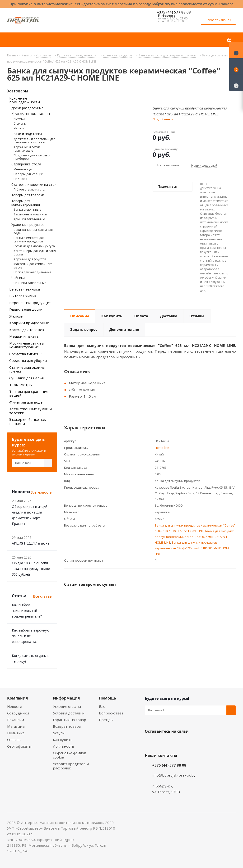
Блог (103, 706)
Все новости (41, 492)
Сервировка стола (26, 164)
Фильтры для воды (26, 402)
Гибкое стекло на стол (30, 189)
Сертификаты (19, 746)
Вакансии (16, 720)
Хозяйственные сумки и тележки (30, 411)
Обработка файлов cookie (70, 755)
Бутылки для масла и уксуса (34, 246)
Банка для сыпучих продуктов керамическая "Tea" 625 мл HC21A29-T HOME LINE (194, 537)
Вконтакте (150, 742)
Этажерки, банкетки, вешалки (28, 421)
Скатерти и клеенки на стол (34, 184)
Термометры (21, 385)
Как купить (63, 740)
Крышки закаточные (29, 219)
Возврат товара (67, 726)
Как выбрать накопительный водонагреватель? (27, 611)
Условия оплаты (67, 706)
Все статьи (43, 596)
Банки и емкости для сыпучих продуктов (29, 239)
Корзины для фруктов (30, 259)
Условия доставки (69, 713)
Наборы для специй (28, 174)
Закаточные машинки (30, 214)
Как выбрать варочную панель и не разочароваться (31, 636)
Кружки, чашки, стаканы (31, 114)
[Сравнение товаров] (236, 83)
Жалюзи (16, 316)
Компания (17, 698)
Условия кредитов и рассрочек (71, 766)
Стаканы (20, 123)
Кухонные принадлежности (25, 100)
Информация (66, 698)
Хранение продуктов (28, 225)
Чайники (18, 278)
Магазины (16, 726)
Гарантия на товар (70, 720)
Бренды (106, 720)
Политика (16, 733)
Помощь (107, 698)
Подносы (20, 179)
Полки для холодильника (32, 272)
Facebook (161, 742)
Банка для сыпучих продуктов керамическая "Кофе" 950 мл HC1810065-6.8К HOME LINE (193, 548)
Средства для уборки (28, 360)
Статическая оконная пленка (28, 369)
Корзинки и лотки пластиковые (27, 149)
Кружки (19, 118)
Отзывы (14, 740)
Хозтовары (17, 91)
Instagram (173, 742)
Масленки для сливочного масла (33, 265)
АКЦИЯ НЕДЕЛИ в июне (31, 543)
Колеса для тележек (27, 330)
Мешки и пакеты (24, 336)
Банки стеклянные (27, 209)
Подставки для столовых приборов (32, 157)
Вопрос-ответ (111, 713)
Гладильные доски (26, 309)
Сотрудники (18, 713)
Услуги (59, 733)
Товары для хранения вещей (29, 393)
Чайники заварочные (30, 283)
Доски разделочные (27, 108)
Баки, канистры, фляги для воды (33, 231)
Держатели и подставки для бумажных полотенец (34, 141)
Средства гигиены (26, 354)
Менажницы (23, 169)
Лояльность (64, 746)
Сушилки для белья (26, 378)
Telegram (185, 742)
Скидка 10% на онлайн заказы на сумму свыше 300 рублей (31, 569)
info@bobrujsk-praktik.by (174, 775)
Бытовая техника (25, 289)
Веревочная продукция (30, 303)
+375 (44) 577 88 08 (174, 12)
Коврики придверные (29, 323)
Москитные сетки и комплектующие (27, 345)
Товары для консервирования (26, 203)
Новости (15, 706)
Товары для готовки (28, 195)
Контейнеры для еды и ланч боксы (35, 252)
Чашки (19, 128)
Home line (162, 448)
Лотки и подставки (27, 134)
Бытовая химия (23, 296)
